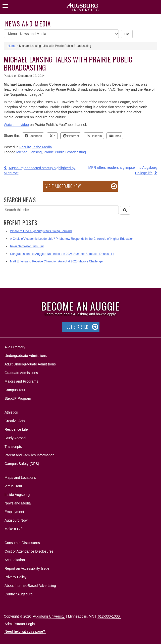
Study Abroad (15, 438)
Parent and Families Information (29, 455)
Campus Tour (15, 390)
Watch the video (16, 125)
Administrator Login (20, 624)
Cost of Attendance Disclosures (29, 551)
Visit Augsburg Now (63, 186)
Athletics (11, 412)
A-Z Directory (15, 347)
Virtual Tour (13, 486)
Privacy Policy (15, 577)
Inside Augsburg (17, 495)
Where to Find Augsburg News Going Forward (41, 231)
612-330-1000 (109, 616)
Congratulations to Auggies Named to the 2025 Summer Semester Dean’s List (62, 254)
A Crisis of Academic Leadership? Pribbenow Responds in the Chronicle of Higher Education (72, 239)
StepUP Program (18, 398)
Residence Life (16, 429)
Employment (14, 512)
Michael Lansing (29, 152)
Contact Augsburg (18, 594)
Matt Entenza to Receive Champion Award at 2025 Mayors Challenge (56, 261)
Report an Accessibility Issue (27, 568)
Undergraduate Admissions (26, 356)
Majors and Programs (21, 380)
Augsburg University (49, 616)
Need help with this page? (25, 631)
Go (127, 34)
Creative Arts (15, 421)
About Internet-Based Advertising (30, 586)
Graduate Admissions (21, 373)
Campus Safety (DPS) (22, 464)
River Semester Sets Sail (27, 246)
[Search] (125, 210)
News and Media (28, 24)
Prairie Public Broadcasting (65, 152)
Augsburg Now (16, 520)
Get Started (77, 327)
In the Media (42, 147)
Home (12, 46)
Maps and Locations (20, 478)
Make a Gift (14, 529)
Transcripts (13, 447)
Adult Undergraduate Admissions (30, 364)
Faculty (25, 147)
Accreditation (15, 560)
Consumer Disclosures (22, 543)
